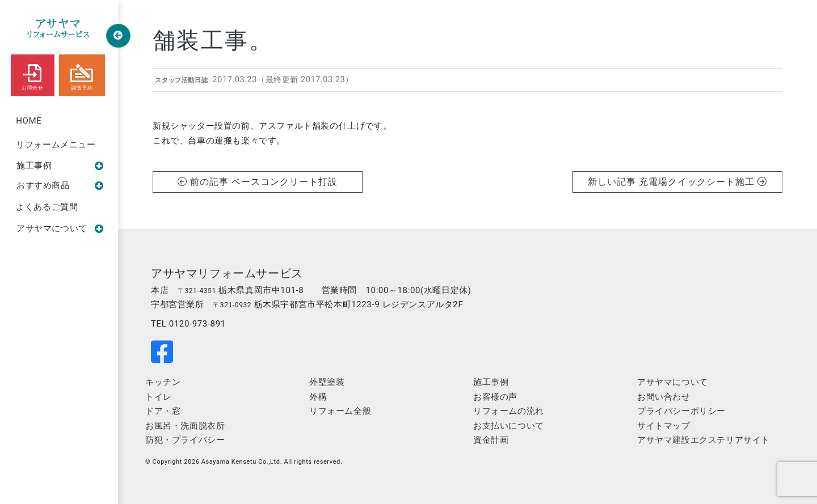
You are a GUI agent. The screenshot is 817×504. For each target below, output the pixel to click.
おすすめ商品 (60, 185)
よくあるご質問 (47, 207)
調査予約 (82, 75)
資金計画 (491, 440)
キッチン (163, 382)
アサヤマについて (60, 228)
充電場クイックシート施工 (703, 182)
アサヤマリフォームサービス (227, 273)
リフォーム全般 (340, 411)
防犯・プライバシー (185, 440)
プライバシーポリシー (681, 411)
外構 (318, 397)
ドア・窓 (163, 411)
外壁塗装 (327, 382)
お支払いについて (509, 426)
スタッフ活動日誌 (181, 80)
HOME (29, 121)
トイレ (159, 397)
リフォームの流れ (509, 411)
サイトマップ (664, 426)
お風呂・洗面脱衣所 (185, 426)
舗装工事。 (213, 41)
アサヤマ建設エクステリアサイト (704, 440)
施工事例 (60, 166)
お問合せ (32, 75)
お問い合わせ (664, 397)
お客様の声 (495, 397)
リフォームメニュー (56, 145)
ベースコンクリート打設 (285, 182)
